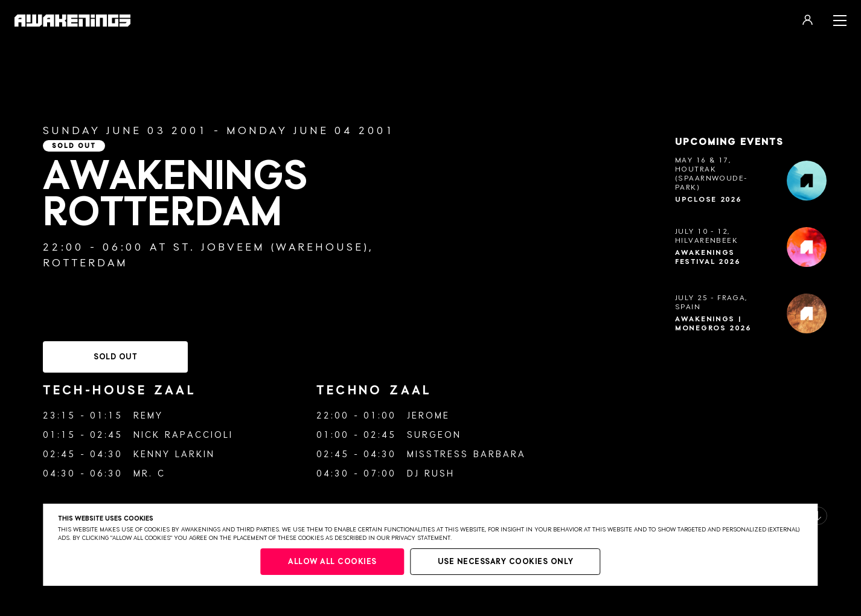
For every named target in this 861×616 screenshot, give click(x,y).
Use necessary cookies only (506, 562)
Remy (148, 416)
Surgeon (434, 435)
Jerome (428, 416)
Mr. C (149, 474)
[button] (818, 516)
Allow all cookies (332, 562)
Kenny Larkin (174, 454)
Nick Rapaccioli (183, 435)
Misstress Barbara (466, 454)
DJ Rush (431, 474)
